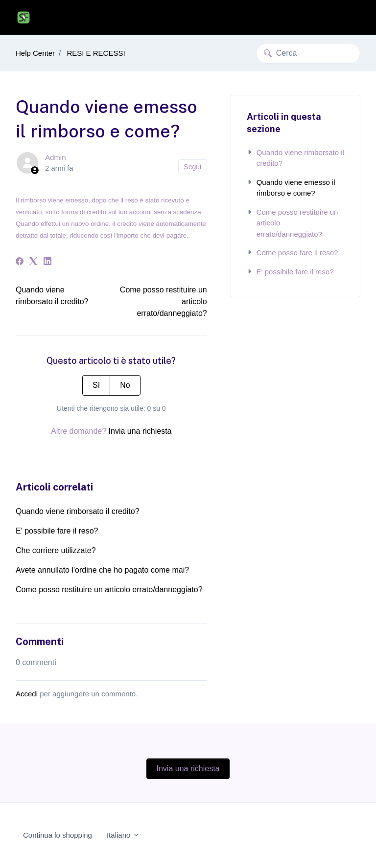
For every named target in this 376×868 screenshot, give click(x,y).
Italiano (123, 835)
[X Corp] (33, 262)
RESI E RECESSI (96, 53)
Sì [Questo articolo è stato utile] (96, 385)
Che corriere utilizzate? (56, 550)
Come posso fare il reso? (293, 253)
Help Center (35, 53)
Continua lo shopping (58, 835)
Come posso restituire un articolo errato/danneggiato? (109, 590)
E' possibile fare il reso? (57, 531)
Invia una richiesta (140, 431)
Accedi (27, 694)
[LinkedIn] (47, 262)
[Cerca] (308, 53)
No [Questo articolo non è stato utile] (125, 385)
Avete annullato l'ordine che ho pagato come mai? (102, 570)
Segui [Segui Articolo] (192, 167)
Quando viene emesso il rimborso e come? (291, 188)
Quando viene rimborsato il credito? (78, 511)
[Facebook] (20, 262)
